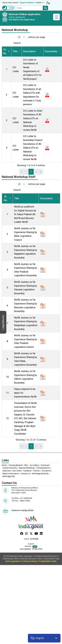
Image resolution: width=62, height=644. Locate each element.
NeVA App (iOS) (9, 476)
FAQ (26, 465)
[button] (9, 52)
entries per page (37, 37)
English (39, 3)
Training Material (15, 465)
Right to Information (11, 474)
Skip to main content (10, 3)
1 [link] (31, 172)
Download (45, 465)
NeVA (4, 465)
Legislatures (3, 322)
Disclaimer (46, 471)
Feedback (27, 471)
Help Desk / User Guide (12, 471)
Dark (11, 8)
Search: (17, 43)
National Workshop (27, 468)
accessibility (48, 3)
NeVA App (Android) (40, 474)
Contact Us (25, 474)
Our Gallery (34, 465)
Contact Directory (10, 468)
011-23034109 (26, 498)
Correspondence (43, 468)
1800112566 (25, 501)
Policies (36, 471)
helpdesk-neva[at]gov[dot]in (23, 510)
